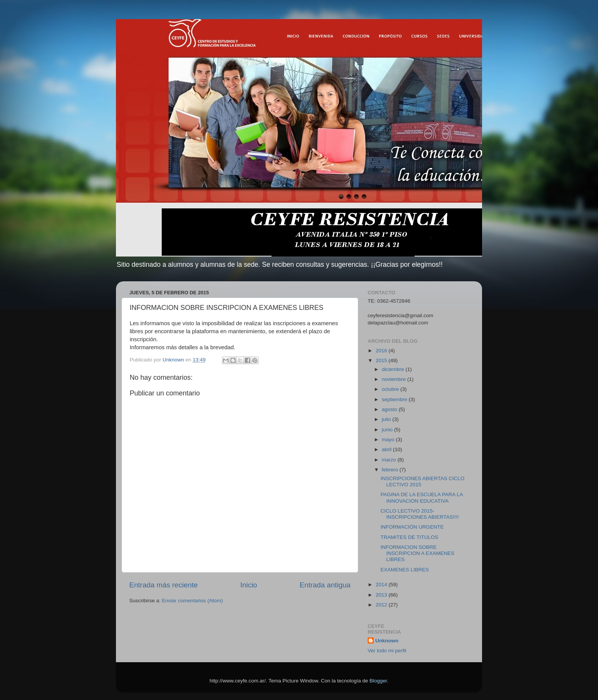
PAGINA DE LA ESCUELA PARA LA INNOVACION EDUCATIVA (422, 498)
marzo (390, 460)
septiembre (395, 399)
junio (388, 430)
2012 (382, 605)
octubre (391, 389)
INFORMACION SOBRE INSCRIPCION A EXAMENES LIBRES (418, 553)
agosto (390, 409)
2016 (382, 351)
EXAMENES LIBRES (405, 570)
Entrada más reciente (164, 585)
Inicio (249, 585)
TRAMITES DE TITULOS (409, 537)
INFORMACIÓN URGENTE (412, 527)
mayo (389, 440)
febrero (391, 470)
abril (387, 449)
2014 (382, 585)
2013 (382, 595)
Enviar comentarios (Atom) (193, 601)
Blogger (378, 681)
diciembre (394, 369)
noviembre (395, 379)
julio (387, 419)
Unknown (387, 641)
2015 (382, 360)
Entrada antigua (325, 585)
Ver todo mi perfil (387, 651)
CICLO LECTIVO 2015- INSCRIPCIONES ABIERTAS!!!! (420, 514)
